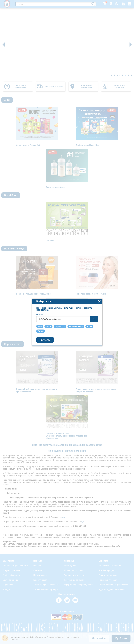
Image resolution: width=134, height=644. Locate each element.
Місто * (40, 304)
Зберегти (45, 329)
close (99, 291)
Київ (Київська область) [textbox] (50, 309)
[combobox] (67, 308)
